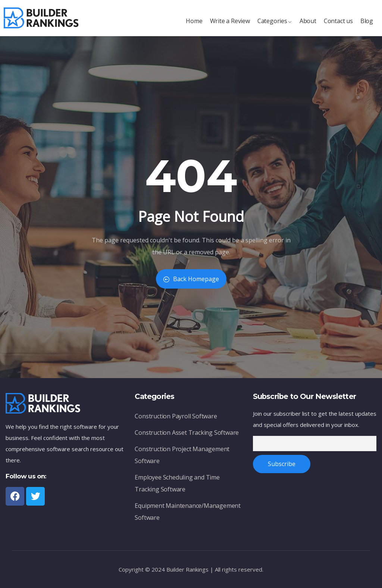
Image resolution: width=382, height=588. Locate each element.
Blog (367, 25)
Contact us (338, 25)
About (308, 25)
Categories (275, 25)
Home (194, 25)
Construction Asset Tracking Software (187, 435)
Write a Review (230, 25)
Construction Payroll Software (176, 418)
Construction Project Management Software (182, 457)
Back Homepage (191, 279)
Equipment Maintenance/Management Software (188, 514)
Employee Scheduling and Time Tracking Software (177, 485)
